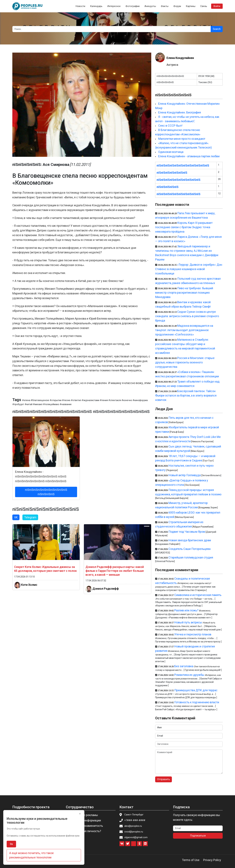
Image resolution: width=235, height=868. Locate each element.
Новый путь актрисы (188, 622)
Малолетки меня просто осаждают (182, 139)
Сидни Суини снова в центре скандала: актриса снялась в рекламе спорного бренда (187, 316)
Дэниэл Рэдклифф (106, 589)
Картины (191, 6)
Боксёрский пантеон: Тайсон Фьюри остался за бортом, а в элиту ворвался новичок (186, 395)
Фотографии (133, 6)
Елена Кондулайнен (180, 58)
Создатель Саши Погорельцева (189, 549)
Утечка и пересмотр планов (193, 634)
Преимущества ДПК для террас (196, 690)
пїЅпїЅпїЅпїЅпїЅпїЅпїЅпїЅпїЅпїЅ (179, 180)
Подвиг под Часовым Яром (187, 532)
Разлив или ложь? (186, 610)
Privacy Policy (212, 860)
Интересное (114, 6)
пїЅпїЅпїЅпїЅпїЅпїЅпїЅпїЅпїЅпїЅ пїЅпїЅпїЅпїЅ (46, 492)
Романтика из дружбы (189, 675)
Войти (217, 6)
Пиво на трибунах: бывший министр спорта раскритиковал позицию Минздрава (184, 293)
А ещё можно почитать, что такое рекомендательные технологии (31, 855)
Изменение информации (84, 820)
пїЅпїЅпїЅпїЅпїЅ (168, 187)
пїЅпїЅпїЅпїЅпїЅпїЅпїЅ (172, 173)
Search (217, 29)
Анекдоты (150, 6)
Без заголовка (184, 666)
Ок (11, 844)
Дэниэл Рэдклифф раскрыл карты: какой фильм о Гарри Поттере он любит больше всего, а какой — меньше (115, 571)
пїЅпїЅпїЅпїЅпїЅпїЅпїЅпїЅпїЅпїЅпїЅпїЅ (183, 165)
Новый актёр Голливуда (185, 475)
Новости (80, 6)
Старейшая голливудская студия (191, 557)
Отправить (164, 779)
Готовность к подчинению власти (197, 702)
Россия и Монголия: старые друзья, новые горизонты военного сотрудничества (185, 362)
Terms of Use (191, 860)
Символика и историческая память (198, 595)
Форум (177, 6)
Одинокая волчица (171, 152)
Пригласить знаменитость (85, 826)
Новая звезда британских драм (190, 540)
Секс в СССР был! (170, 126)
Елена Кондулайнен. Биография (180, 112)
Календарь (96, 6)
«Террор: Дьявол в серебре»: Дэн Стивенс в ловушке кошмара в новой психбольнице (189, 269)
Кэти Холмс (29, 585)
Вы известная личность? (84, 831)
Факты (165, 6)
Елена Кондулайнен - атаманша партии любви (189, 156)
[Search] (112, 29)
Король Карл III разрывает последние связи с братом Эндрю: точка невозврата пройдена (184, 227)
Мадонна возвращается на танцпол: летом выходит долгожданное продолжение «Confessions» (184, 330)
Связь (204, 6)
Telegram (30, 517)
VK (16, 517)
